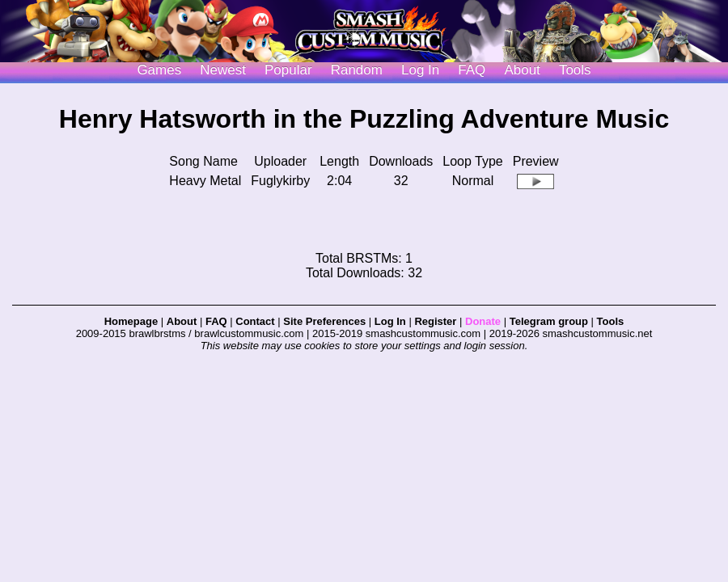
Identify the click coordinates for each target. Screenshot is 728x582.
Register (435, 321)
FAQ (472, 70)
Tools (575, 70)
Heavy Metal (205, 181)
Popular (288, 70)
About (522, 70)
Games (159, 70)
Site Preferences (324, 321)
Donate (483, 321)
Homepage (131, 321)
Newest (223, 70)
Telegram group (549, 321)
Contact (255, 321)
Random (357, 70)
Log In (390, 321)
